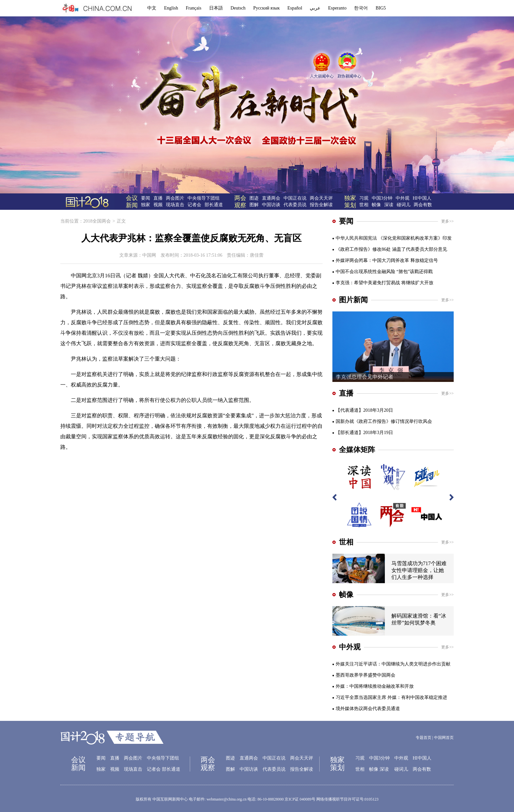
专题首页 (424, 738)
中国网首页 (444, 738)
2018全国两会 (97, 221)
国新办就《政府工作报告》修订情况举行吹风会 (384, 421)
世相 (364, 205)
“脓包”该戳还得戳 (415, 272)
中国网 (149, 255)
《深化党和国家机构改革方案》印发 (415, 238)
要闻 (146, 198)
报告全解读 (321, 205)
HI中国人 (422, 198)
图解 (254, 205)
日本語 (216, 8)
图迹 (254, 198)
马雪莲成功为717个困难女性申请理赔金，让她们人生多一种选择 (419, 570)
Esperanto (337, 8)
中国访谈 (271, 205)
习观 (364, 198)
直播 (158, 198)
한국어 (361, 8)
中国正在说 (295, 198)
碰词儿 (404, 205)
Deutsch (238, 8)
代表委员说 (295, 205)
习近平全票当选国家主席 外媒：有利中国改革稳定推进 (391, 697)
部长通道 (214, 205)
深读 (389, 205)
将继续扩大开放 (417, 283)
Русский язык (267, 8)
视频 (158, 205)
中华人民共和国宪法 (356, 238)
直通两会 (271, 198)
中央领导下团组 (204, 198)
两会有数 (423, 205)
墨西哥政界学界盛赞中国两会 (366, 675)
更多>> (447, 221)
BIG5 (381, 8)
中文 (152, 8)
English (171, 8)
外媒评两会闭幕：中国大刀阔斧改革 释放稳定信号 (387, 260)
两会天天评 (321, 198)
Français (194, 8)
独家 (146, 205)
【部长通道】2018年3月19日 (364, 433)
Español (295, 8)
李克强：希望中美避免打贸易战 (368, 283)
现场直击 (175, 205)
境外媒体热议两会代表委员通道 (368, 709)
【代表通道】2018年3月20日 (364, 410)
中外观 (403, 198)
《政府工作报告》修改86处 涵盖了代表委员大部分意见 (391, 249)
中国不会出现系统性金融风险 (366, 272)
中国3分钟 (382, 198)
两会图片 (175, 198)
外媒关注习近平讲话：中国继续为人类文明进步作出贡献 (393, 664)
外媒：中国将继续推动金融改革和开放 (375, 686)
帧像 (376, 205)
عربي (315, 8)
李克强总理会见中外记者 (365, 377)
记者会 (194, 205)
